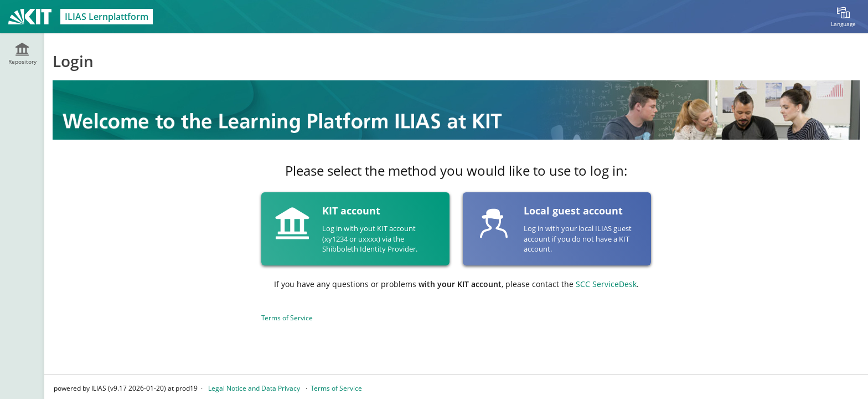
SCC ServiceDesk (606, 284)
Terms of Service (287, 318)
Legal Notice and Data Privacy (254, 388)
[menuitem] (843, 17)
